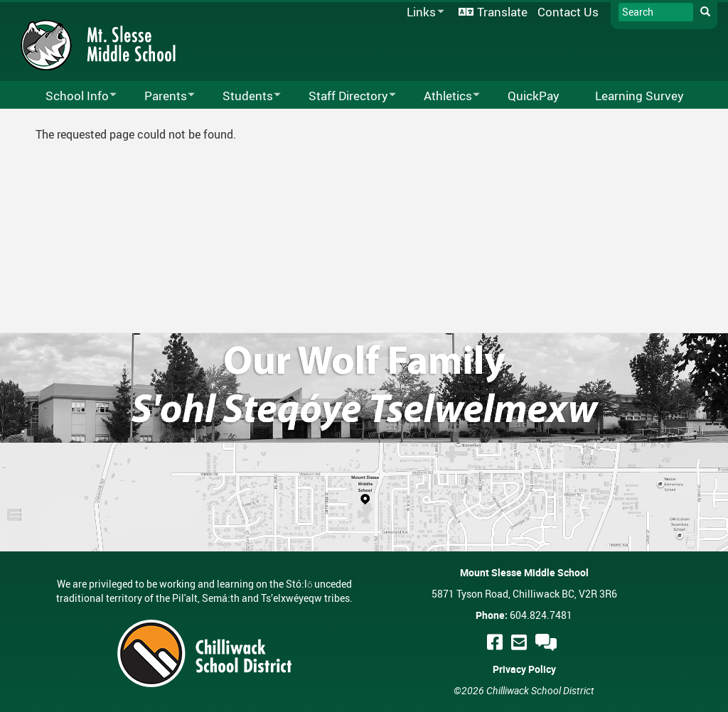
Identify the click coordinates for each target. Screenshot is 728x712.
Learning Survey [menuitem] (639, 96)
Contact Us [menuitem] (568, 12)
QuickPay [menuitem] (534, 96)
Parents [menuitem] (160, 96)
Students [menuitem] (242, 96)
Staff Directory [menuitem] (343, 96)
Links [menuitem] (423, 12)
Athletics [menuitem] (443, 96)
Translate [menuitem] (502, 12)
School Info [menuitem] (72, 96)
